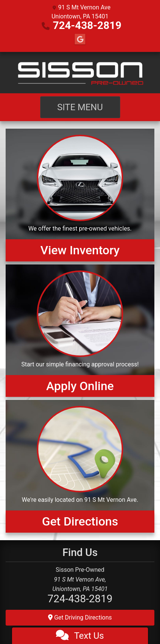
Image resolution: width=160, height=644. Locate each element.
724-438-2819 (87, 25)
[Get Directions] (80, 466)
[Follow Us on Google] (80, 39)
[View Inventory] (80, 195)
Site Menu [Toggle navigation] (80, 107)
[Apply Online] (80, 331)
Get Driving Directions (80, 617)
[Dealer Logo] (80, 73)
